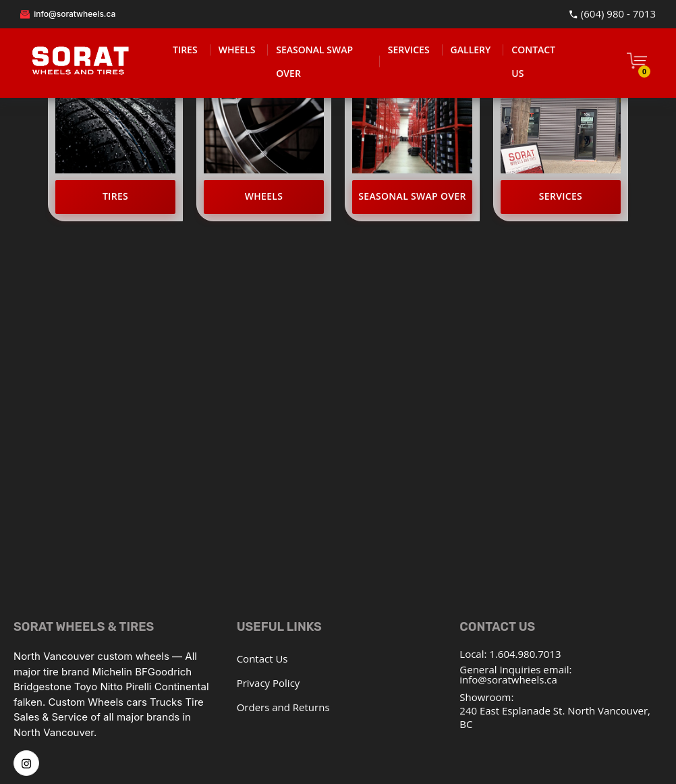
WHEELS (237, 50)
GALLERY (471, 50)
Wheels (264, 196)
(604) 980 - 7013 (612, 14)
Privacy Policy (269, 683)
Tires (115, 196)
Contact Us (262, 659)
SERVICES (409, 50)
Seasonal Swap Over (412, 196)
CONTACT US (533, 61)
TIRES (185, 50)
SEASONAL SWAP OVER (314, 61)
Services (561, 196)
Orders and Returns (283, 707)
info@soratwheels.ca (68, 14)
